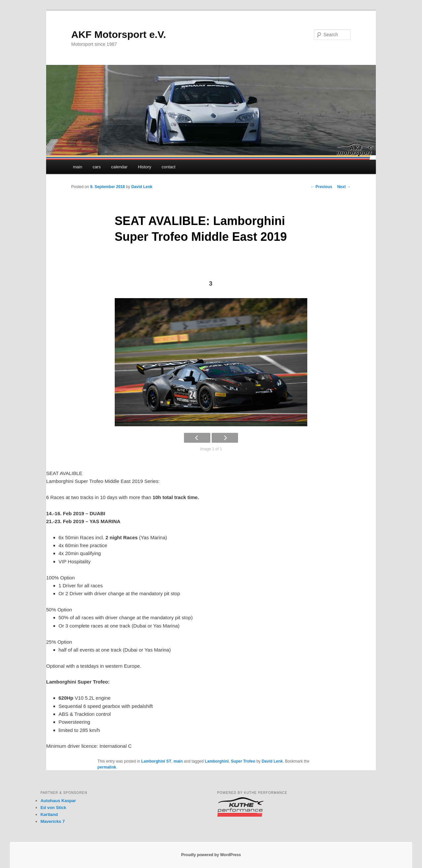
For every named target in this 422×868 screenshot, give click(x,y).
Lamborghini (217, 761)
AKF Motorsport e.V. (119, 34)
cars (97, 167)
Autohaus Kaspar (58, 801)
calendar (119, 167)
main (77, 167)
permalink (107, 767)
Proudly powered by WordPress (211, 855)
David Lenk (142, 187)
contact (168, 167)
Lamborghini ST (156, 761)
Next (344, 187)
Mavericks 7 (53, 821)
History (144, 167)
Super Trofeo (243, 761)
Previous (321, 187)
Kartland (49, 814)
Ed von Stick (53, 808)
